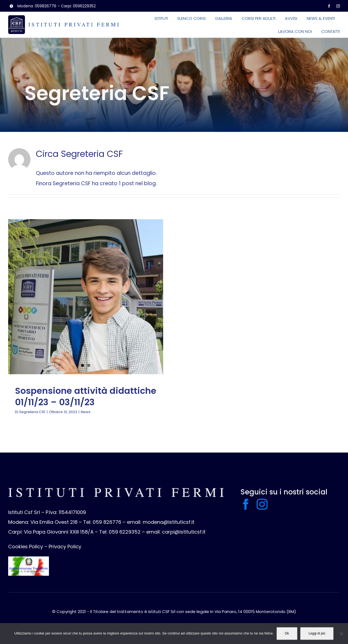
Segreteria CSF (32, 412)
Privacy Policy (65, 547)
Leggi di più (317, 633)
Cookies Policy (26, 547)
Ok (287, 633)
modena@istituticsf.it (169, 522)
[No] (341, 634)
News (86, 412)
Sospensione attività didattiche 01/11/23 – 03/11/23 (86, 396)
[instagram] (338, 6)
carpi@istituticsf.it (184, 532)
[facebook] (329, 6)
